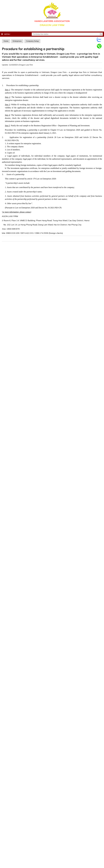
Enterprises (17, 41)
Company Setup (32, 41)
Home (6, 41)
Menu (6, 34)
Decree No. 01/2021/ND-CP (50, 208)
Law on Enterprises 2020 (25, 208)
